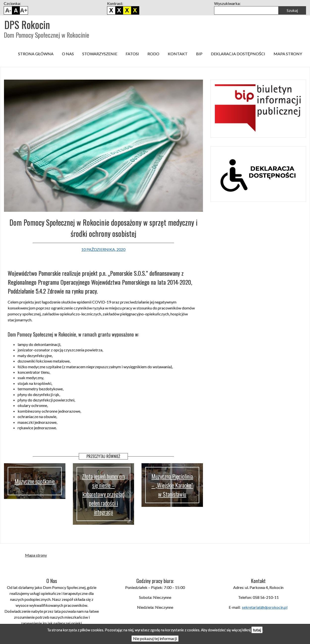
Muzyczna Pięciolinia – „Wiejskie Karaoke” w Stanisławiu (172, 485)
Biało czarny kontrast (119, 10)
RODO (153, 54)
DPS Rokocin (27, 25)
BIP (199, 54)
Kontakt (178, 54)
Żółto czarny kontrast (135, 10)
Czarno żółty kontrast (127, 10)
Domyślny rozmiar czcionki (16, 10)
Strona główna (36, 54)
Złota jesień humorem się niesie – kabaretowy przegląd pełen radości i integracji (103, 494)
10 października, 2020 (103, 249)
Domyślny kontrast (111, 10)
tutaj (257, 630)
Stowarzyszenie (100, 54)
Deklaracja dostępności (238, 54)
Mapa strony (288, 54)
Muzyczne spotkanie (35, 481)
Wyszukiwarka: (227, 3)
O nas (68, 54)
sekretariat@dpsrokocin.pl (265, 607)
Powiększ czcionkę (24, 10)
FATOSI (132, 54)
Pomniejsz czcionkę (8, 10)
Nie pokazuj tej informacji (155, 638)
